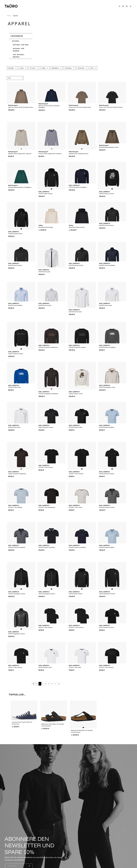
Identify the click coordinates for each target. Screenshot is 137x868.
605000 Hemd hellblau (15, 315)
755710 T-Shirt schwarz (15, 675)
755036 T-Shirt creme (75, 515)
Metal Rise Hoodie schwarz (77, 235)
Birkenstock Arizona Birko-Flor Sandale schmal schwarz (53, 732)
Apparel (15, 41)
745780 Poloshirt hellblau (107, 435)
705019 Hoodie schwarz (15, 235)
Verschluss (82, 68)
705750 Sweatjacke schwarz (17, 595)
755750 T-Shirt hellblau (15, 515)
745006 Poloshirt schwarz (107, 515)
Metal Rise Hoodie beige (46, 235)
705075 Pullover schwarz (16, 355)
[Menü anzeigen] (130, 6)
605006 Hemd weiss (75, 315)
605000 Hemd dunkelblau (107, 275)
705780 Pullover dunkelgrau (107, 355)
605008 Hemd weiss (45, 315)
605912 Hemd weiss (14, 435)
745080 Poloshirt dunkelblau (77, 555)
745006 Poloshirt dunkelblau (17, 555)
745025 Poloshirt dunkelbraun (17, 475)
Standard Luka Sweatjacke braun (79, 155)
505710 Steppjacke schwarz (17, 635)
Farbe (23, 68)
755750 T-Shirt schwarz (106, 675)
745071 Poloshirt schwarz (46, 435)
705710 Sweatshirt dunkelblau (78, 195)
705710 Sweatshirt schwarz (107, 595)
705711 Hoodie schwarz (76, 595)
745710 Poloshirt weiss (45, 675)
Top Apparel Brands (19, 56)
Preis (93, 68)
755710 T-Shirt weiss (75, 675)
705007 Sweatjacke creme (107, 395)
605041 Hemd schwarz (15, 275)
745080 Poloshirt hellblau (107, 555)
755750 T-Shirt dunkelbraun (47, 515)
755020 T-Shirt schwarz (76, 475)
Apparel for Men (21, 45)
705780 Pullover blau (15, 395)
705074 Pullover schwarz (107, 195)
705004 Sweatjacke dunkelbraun (48, 395)
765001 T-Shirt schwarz (46, 635)
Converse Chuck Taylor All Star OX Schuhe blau (22, 732)
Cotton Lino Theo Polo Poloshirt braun (80, 115)
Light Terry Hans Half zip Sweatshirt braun (21, 115)
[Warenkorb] (127, 6)
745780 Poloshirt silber (76, 435)
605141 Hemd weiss (44, 275)
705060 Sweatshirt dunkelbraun (48, 355)
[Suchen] (119, 6)
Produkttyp (70, 68)
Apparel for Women (19, 50)
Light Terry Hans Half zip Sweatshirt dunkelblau (49, 116)
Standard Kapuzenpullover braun (109, 155)
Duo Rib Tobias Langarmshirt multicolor (50, 155)
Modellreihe (57, 68)
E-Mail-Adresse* (11, 866)
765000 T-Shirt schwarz (76, 635)
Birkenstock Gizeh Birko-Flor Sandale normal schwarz (82, 732)
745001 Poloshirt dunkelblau (47, 555)
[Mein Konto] (123, 6)
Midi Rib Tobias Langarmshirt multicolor (20, 155)
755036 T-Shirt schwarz (46, 475)
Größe (45, 68)
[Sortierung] (15, 78)
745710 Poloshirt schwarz (106, 635)
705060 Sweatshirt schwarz (77, 355)
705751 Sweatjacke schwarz (47, 595)
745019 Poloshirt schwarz (107, 475)
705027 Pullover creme (76, 395)
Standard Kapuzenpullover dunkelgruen (20, 195)
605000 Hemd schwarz (106, 235)
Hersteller (12, 68)
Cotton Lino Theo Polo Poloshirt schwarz (111, 115)
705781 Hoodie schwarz (45, 195)
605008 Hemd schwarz (76, 275)
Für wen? (34, 68)
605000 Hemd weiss (106, 315)
